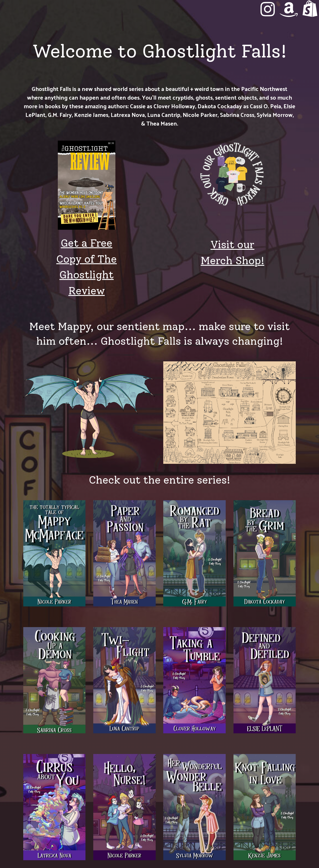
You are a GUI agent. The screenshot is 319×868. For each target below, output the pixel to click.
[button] (268, 9)
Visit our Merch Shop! (232, 253)
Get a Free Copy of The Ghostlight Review (87, 267)
